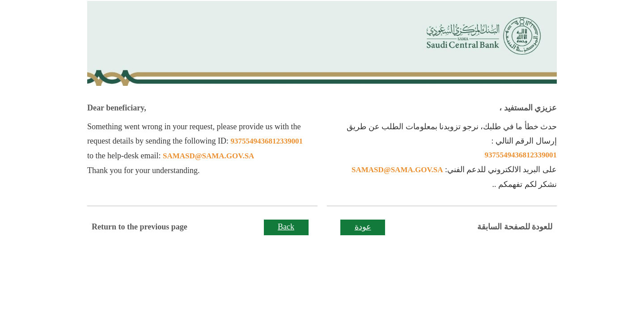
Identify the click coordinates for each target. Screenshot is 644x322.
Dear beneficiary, (117, 108)
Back (286, 227)
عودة (363, 227)
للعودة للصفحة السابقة (515, 227)
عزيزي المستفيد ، (528, 108)
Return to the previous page (140, 227)
